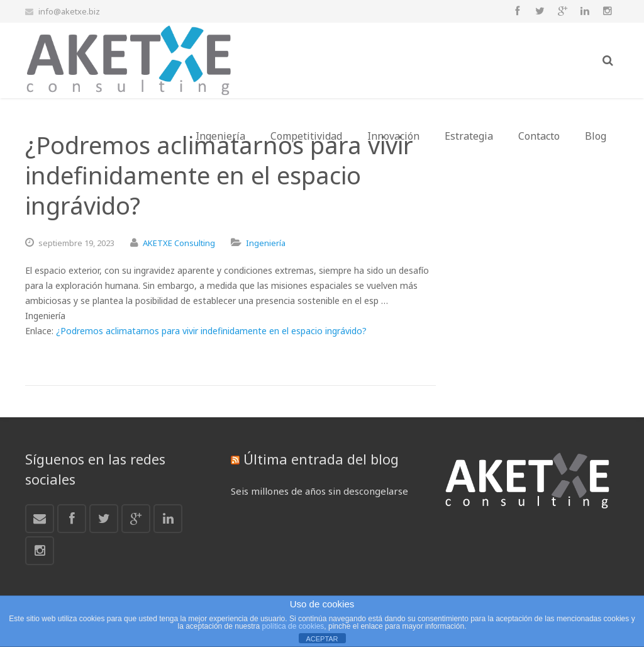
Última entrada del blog (321, 459)
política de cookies (293, 626)
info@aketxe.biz (69, 11)
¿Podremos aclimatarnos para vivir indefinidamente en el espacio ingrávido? (211, 331)
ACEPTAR (322, 639)
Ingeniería (266, 243)
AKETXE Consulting (179, 243)
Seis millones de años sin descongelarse (319, 491)
